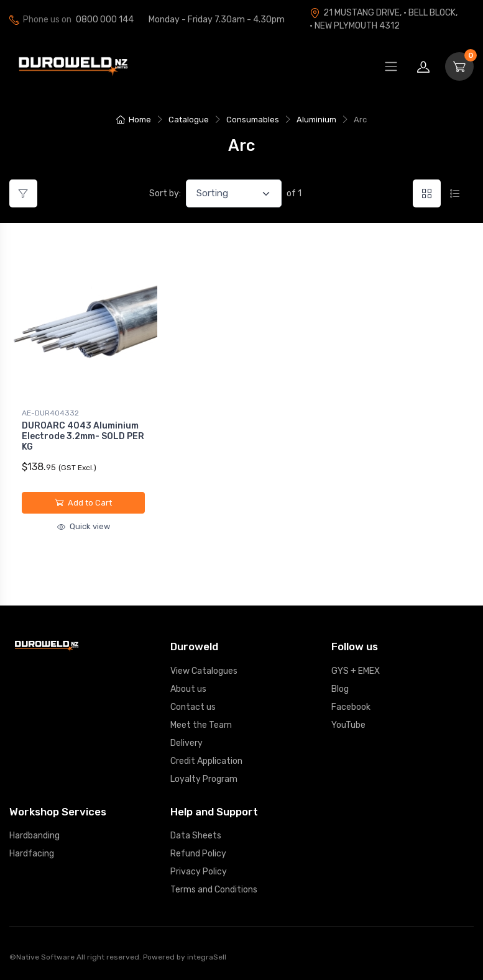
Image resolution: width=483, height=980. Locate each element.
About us (188, 689)
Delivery (186, 743)
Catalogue (189, 120)
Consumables (253, 120)
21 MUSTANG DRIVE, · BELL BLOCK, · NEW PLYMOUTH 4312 (384, 19)
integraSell (207, 957)
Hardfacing (32, 854)
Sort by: (165, 193)
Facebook (351, 707)
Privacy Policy (199, 872)
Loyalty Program (204, 779)
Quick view (84, 526)
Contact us (193, 707)
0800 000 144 (105, 20)
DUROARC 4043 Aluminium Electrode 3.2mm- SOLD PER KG (83, 436)
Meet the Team (201, 725)
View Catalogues (204, 671)
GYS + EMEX (356, 671)
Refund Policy (198, 854)
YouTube (348, 725)
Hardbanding (34, 836)
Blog (340, 689)
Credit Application (206, 761)
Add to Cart (83, 503)
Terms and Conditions (214, 890)
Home (134, 120)
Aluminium (316, 120)
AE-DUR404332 (50, 413)
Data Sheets (196, 836)
